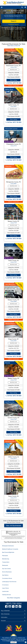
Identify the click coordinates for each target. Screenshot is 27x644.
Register (24, 5)
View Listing (13, 80)
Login (19, 5)
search (14, 21)
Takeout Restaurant (11, 50)
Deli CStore (9, 206)
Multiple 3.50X (14, 109)
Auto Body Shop (11, 284)
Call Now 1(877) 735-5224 (13, 83)
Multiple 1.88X (14, 343)
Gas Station (9, 481)
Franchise (8, 166)
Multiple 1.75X (14, 422)
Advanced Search (14, 24)
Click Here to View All (14, 46)
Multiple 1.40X (14, 225)
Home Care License (11, 129)
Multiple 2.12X (14, 500)
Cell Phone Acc (10, 402)
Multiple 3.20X (14, 461)
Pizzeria (8, 363)
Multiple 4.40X (14, 304)
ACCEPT (14, 642)
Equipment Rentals (11, 441)
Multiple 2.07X (14, 70)
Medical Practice (10, 324)
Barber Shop (9, 89)
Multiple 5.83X (14, 265)
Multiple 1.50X (14, 382)
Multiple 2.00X (14, 186)
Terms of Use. (21, 641)
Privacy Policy (10, 641)
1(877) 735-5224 (13, 603)
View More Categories (13, 598)
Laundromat (9, 245)
